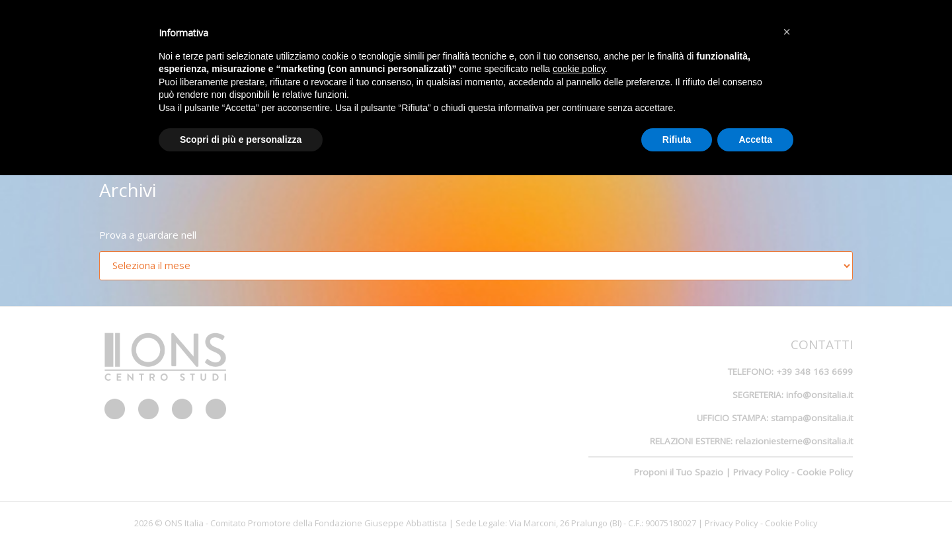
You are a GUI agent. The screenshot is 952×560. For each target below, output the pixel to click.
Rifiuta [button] (677, 140)
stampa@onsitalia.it (812, 418)
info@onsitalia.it (819, 395)
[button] (787, 32)
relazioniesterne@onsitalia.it (794, 441)
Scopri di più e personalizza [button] (241, 140)
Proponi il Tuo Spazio (679, 472)
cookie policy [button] (579, 69)
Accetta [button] (755, 140)
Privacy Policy (761, 472)
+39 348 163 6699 (814, 372)
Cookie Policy (825, 472)
